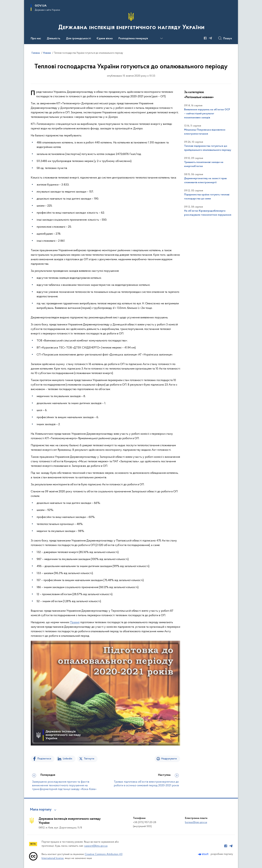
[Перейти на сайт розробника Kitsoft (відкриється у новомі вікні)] (204, 854)
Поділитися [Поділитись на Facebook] (44, 759)
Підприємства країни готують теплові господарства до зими (207, 197)
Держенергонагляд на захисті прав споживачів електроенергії (205, 180)
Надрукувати (169, 759)
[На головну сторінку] (131, 22)
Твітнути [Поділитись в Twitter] (89, 759)
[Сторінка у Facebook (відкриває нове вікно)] (205, 38)
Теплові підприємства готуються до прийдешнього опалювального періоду (208, 148)
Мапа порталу (41, 810)
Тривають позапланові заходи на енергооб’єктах (204, 164)
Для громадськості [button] (78, 39)
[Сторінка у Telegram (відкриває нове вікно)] (210, 38)
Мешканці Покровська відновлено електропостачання (205, 132)
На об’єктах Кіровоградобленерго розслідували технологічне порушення (208, 213)
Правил (75, 622)
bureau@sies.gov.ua (196, 822)
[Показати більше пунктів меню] (161, 38)
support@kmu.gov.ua (96, 846)
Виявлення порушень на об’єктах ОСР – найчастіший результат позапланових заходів (207, 114)
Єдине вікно (105, 39)
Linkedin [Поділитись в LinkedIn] (68, 759)
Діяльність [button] (54, 39)
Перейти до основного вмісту (2, 2)
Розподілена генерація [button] (133, 39)
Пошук (228, 39)
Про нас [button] (36, 39)
